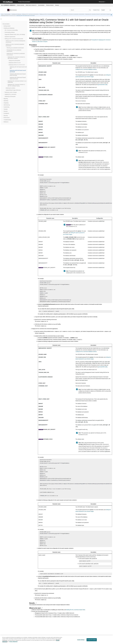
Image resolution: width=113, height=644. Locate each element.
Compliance (6, 113)
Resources (102, 2)
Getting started (7, 26)
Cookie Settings (81, 640)
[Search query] (81, 10)
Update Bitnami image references (13, 90)
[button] (2, 24)
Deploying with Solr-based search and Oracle (26, 16)
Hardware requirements (10, 37)
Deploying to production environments (73, 14)
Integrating (6, 103)
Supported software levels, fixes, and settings (15, 34)
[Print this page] (111, 15)
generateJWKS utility (103, 84)
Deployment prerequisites (14, 61)
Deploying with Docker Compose (98, 14)
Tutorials (6, 109)
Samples (6, 111)
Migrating (6, 99)
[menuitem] (21, 5)
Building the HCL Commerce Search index (76, 618)
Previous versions (50, 5)
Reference (6, 122)
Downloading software (10, 32)
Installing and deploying (16, 14)
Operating (6, 101)
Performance (7, 118)
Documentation (41, 5)
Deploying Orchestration (10, 96)
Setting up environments (30, 14)
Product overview (21, 5)
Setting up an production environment (50, 14)
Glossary (57, 5)
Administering (7, 105)
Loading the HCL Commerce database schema (86, 69)
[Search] (90, 10)
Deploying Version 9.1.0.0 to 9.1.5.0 (8, 16)
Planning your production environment (15, 48)
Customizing (6, 107)
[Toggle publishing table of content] (1, 19)
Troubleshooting (7, 120)
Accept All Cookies (92, 640)
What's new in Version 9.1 (31, 5)
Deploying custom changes (11, 92)
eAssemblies (11, 30)
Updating (10, 94)
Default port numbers (10, 88)
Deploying (15, 63)
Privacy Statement (13, 642)
